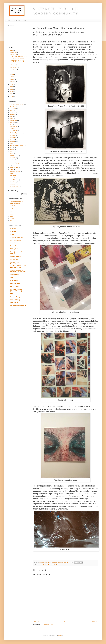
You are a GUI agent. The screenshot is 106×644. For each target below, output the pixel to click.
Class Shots (13, 182)
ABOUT (26, 20)
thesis (11, 174)
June (13, 74)
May (13, 77)
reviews (12, 149)
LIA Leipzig (13, 135)
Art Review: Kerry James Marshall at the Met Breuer (19, 61)
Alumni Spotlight (14, 168)
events (11, 160)
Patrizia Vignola (15, 286)
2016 (12, 50)
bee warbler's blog (15, 240)
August (13, 70)
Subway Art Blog (15, 300)
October (14, 65)
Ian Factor (12, 162)
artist (11, 116)
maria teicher (13, 127)
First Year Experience (15, 133)
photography (13, 137)
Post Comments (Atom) (47, 624)
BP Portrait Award (14, 186)
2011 (12, 94)
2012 (12, 92)
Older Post (95, 621)
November (14, 55)
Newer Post (37, 621)
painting (12, 106)
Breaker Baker (14, 246)
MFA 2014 (12, 123)
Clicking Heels (14, 249)
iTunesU (12, 218)
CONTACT (17, 20)
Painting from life (15, 283)
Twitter (11, 212)
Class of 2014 (13, 121)
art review (40, 565)
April (13, 79)
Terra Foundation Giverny (16, 145)
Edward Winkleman (16, 256)
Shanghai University (15, 172)
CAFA (11, 170)
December (14, 52)
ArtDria (12, 234)
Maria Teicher (14, 281)
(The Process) (14, 303)
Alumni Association (15, 204)
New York (12, 129)
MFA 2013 (12, 141)
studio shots (13, 108)
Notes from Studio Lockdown (17, 164)
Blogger (60, 635)
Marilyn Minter (56, 565)
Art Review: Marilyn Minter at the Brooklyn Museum (19, 57)
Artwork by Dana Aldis (17, 237)
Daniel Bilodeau (14, 180)
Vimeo (11, 214)
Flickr (11, 220)
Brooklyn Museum (48, 565)
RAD (12, 294)
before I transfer (15, 243)
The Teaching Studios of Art (18, 306)
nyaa (11, 110)
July (13, 72)
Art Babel (13, 228)
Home (66, 621)
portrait (11, 119)
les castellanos (14, 275)
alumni (11, 139)
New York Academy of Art (16, 104)
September (15, 67)
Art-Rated (13, 231)
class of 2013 (13, 131)
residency (12, 114)
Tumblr (11, 216)
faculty (11, 147)
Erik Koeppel (14, 259)
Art (10, 125)
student (12, 112)
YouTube (12, 210)
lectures (12, 152)
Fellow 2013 (13, 184)
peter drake (13, 178)
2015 (12, 84)
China (11, 143)
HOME (9, 20)
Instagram (12, 208)
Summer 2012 (13, 156)
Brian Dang (13, 176)
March (13, 81)
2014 (12, 87)
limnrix (12, 278)
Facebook (12, 206)
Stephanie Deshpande (17, 297)
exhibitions (12, 158)
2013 (12, 89)
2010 (12, 96)
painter (11, 154)
